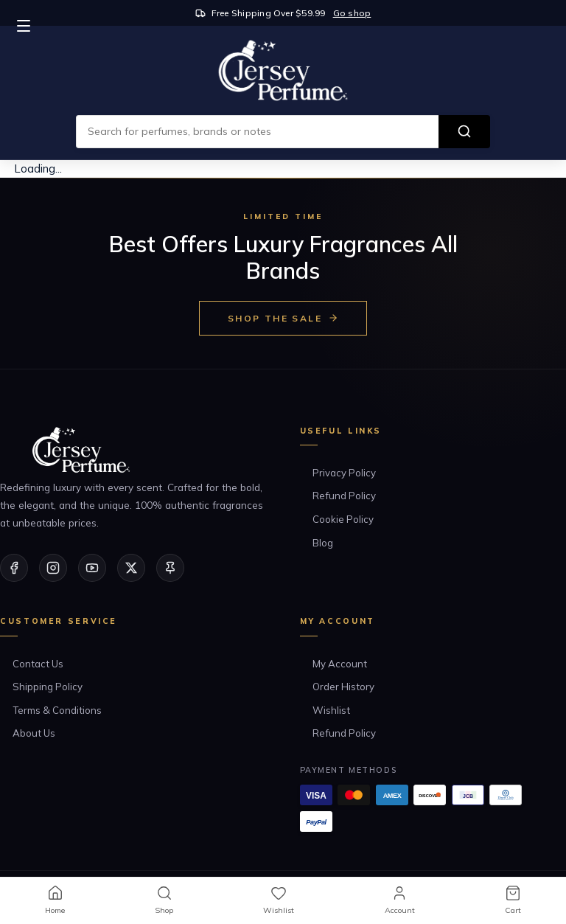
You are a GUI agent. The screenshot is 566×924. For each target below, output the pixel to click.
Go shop (352, 13)
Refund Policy (344, 496)
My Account (340, 664)
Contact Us (38, 664)
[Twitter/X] (131, 568)
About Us (34, 733)
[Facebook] (14, 568)
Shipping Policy (48, 687)
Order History (343, 687)
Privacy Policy (344, 473)
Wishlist (331, 710)
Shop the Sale (283, 318)
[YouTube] (92, 568)
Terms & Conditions (57, 710)
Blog (323, 543)
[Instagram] (53, 568)
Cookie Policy (343, 519)
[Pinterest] (170, 568)
